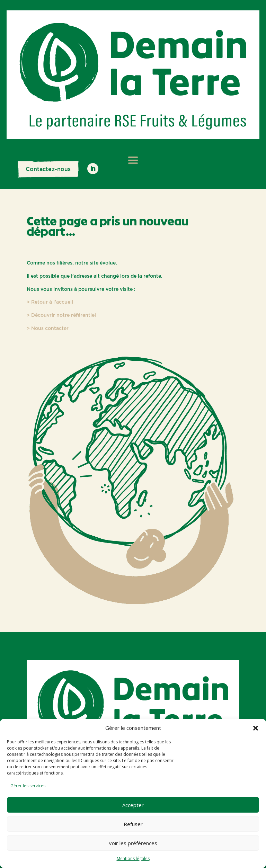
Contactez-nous (48, 169)
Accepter (133, 805)
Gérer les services (28, 786)
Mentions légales (133, 858)
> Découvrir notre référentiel (61, 315)
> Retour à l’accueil (50, 302)
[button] (256, 728)
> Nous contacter (48, 329)
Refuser (133, 824)
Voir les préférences (133, 843)
